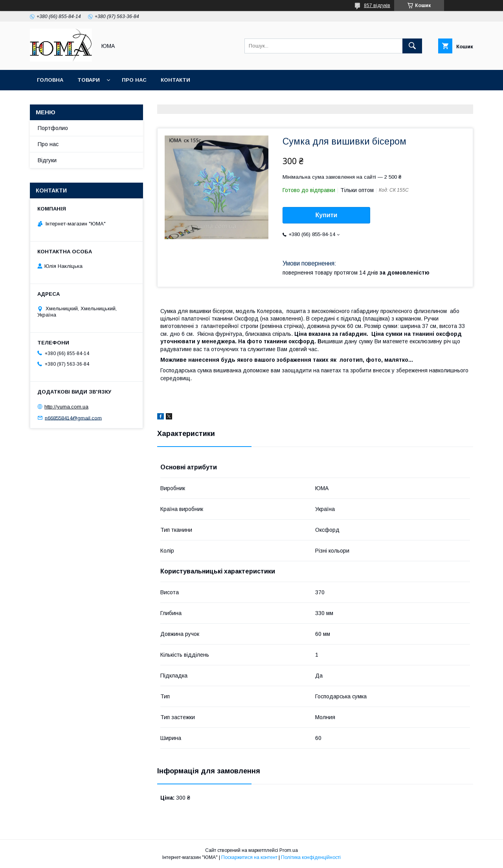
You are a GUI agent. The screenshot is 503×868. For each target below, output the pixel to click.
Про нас (134, 80)
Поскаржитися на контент (249, 857)
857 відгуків (377, 5)
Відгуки (47, 160)
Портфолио (53, 128)
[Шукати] (412, 46)
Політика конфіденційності (311, 857)
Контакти (175, 80)
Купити (327, 215)
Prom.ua (289, 850)
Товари (89, 80)
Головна (50, 80)
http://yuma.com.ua (66, 407)
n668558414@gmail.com (73, 418)
